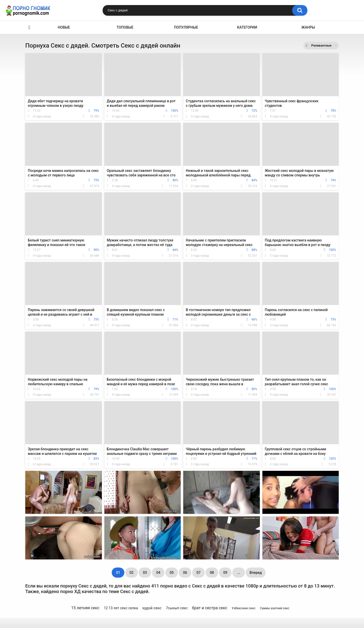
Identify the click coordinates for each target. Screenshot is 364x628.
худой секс (152, 608)
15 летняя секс (85, 608)
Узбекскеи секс (244, 608)
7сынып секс (177, 608)
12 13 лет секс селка (121, 608)
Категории (247, 27)
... (239, 573)
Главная (29, 27)
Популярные (186, 27)
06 (185, 573)
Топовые (125, 27)
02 (131, 573)
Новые (64, 27)
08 (212, 573)
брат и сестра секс (210, 608)
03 (145, 573)
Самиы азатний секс (275, 608)
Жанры (308, 27)
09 (225, 573)
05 (172, 573)
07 (198, 573)
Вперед (256, 573)
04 (158, 573)
